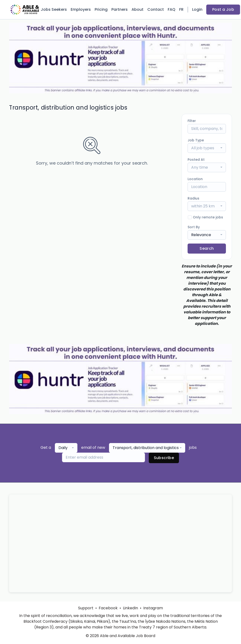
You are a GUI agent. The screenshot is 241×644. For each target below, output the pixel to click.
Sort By (194, 227)
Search (207, 248)
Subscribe (164, 458)
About (138, 9)
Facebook (108, 608)
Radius (193, 198)
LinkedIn (130, 608)
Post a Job (223, 9)
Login (197, 9)
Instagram (153, 608)
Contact (156, 9)
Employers (81, 9)
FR (181, 9)
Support (86, 608)
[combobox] (207, 148)
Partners (120, 9)
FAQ (172, 9)
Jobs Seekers (54, 9)
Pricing (101, 9)
